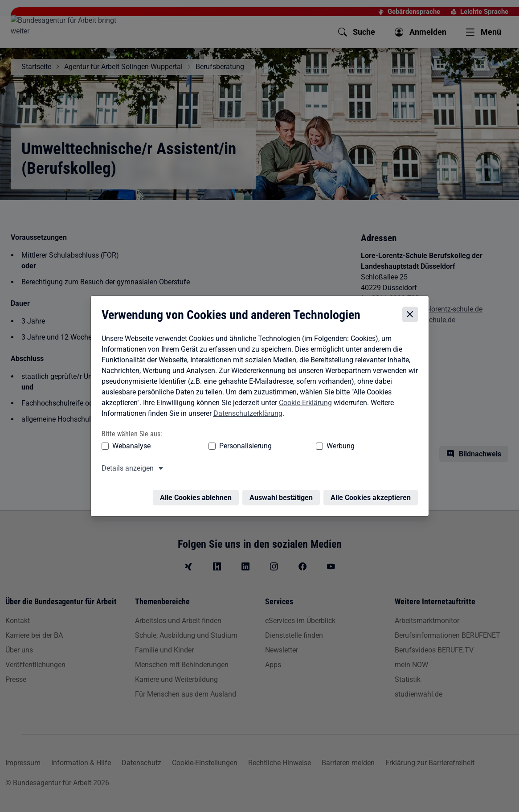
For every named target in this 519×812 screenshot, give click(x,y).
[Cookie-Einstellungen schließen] (412, 316)
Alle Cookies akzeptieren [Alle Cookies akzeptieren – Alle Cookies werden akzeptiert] (373, 494)
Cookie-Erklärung (303, 404)
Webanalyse (129, 447)
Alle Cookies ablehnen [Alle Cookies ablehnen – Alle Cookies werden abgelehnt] (198, 494)
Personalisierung (218, 447)
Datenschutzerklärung (246, 415)
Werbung (288, 447)
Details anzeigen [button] (125, 470)
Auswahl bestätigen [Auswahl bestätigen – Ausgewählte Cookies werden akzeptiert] (283, 494)
